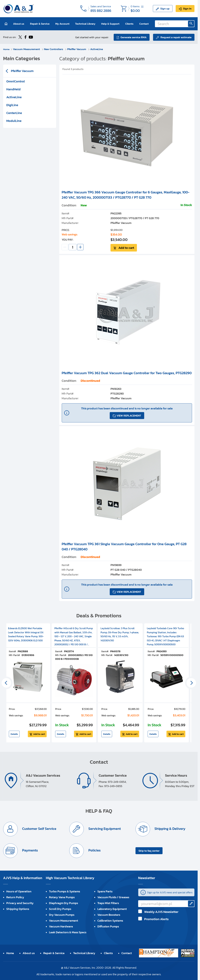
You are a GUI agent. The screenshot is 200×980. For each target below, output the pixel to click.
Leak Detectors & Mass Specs (68, 932)
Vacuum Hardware (61, 926)
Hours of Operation (19, 891)
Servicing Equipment (104, 828)
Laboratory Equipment (112, 909)
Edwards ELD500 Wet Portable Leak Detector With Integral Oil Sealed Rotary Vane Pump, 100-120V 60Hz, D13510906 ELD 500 (26, 634)
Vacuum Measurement (28, 49)
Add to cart (126, 247)
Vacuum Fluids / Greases (113, 897)
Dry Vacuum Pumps (62, 914)
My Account (62, 24)
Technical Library (85, 24)
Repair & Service (40, 24)
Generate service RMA (133, 37)
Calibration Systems (110, 920)
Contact (144, 24)
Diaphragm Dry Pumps (63, 903)
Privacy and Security (20, 903)
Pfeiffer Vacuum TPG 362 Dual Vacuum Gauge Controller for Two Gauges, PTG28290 (127, 373)
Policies (94, 850)
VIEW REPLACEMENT (129, 415)
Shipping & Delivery (170, 828)
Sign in (187, 9)
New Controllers (55, 49)
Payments (30, 850)
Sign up (165, 9)
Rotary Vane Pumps (62, 897)
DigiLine (12, 105)
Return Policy (15, 897)
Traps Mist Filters (108, 903)
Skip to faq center (149, 850)
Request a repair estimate (176, 37)
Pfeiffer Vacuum (78, 49)
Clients (129, 24)
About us (19, 24)
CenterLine (14, 113)
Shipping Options (18, 909)
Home (7, 49)
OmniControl (16, 81)
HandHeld (13, 89)
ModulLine (14, 120)
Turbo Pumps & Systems (65, 891)
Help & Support (110, 24)
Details (14, 734)
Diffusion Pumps (108, 926)
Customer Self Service (39, 828)
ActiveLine (97, 49)
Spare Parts (105, 891)
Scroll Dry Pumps (60, 909)
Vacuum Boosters (109, 914)
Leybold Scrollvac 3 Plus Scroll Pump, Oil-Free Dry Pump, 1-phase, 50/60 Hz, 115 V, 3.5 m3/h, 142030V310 (120, 634)
